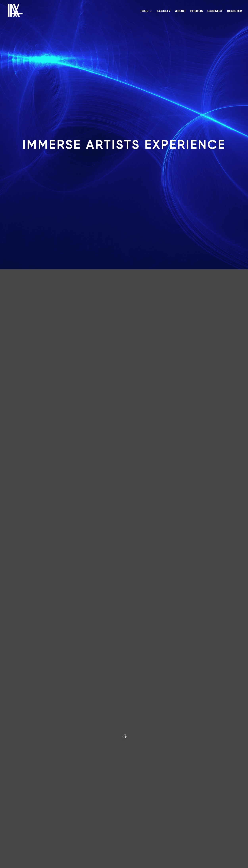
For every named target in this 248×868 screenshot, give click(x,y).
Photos (197, 11)
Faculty (164, 11)
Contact (215, 11)
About (180, 11)
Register (234, 11)
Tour (144, 11)
